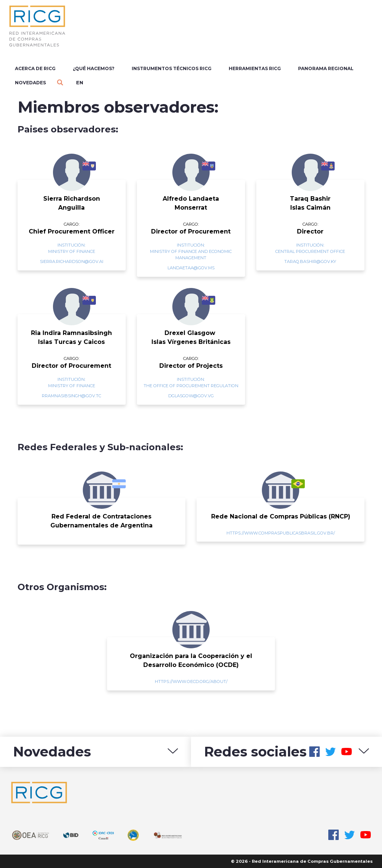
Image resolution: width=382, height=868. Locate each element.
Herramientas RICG (255, 68)
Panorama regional (326, 68)
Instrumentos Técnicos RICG (172, 68)
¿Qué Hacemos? (94, 68)
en (80, 82)
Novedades (30, 83)
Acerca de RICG (35, 68)
